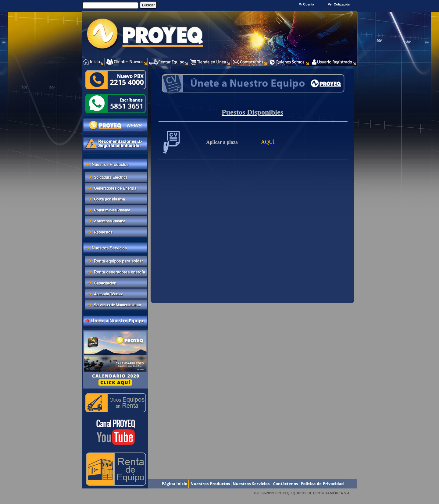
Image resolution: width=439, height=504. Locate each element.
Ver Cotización (340, 4)
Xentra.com (344, 501)
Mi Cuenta (307, 4)
